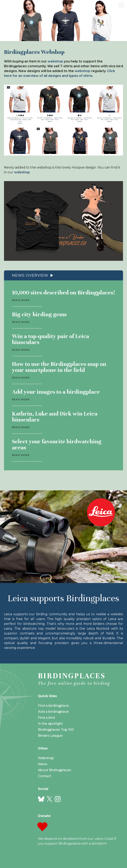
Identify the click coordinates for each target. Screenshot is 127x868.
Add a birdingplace (53, 712)
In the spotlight (50, 724)
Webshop (46, 758)
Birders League (50, 736)
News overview (30, 275)
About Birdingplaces (55, 770)
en (106, 5)
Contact (45, 776)
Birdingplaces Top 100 (56, 730)
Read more (21, 300)
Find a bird (46, 718)
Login (94, 5)
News (43, 764)
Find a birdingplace (53, 706)
